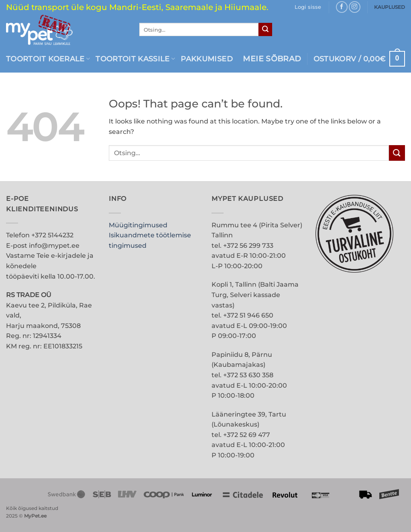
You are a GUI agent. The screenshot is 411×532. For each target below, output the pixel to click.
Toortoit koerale (48, 59)
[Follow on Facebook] (342, 7)
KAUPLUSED (390, 7)
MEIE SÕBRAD (272, 59)
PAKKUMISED (207, 59)
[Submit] (265, 30)
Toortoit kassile (135, 59)
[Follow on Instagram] (355, 7)
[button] (308, 7)
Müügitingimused (138, 225)
